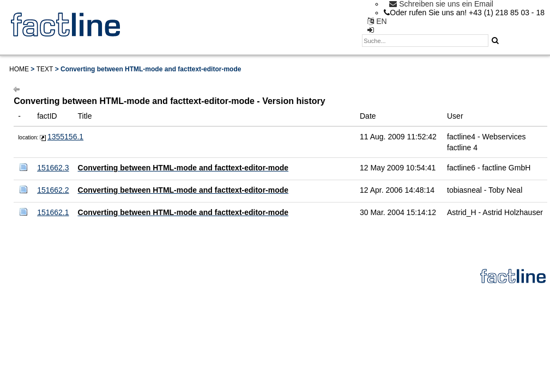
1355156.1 (65, 137)
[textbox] (425, 41)
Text (45, 69)
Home (19, 69)
